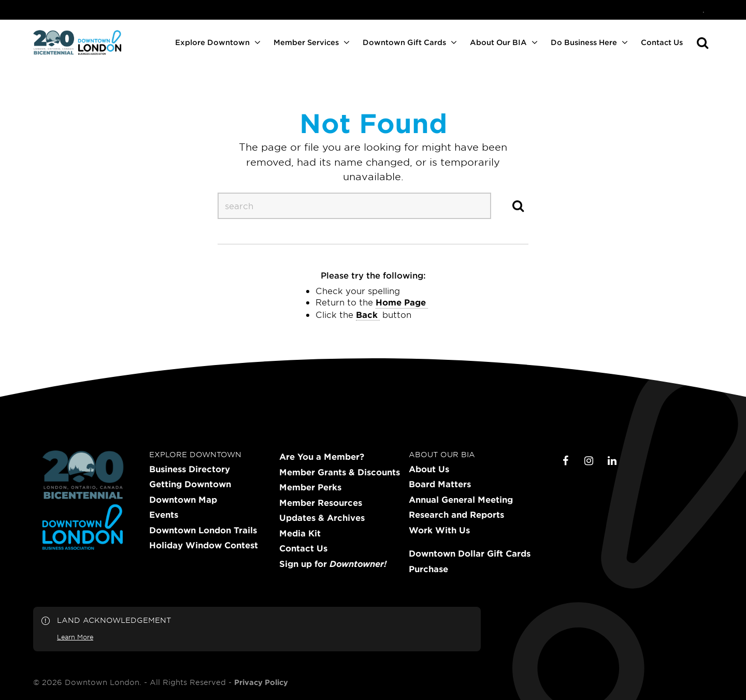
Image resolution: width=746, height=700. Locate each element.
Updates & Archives (322, 518)
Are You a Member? (322, 457)
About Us (429, 469)
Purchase (428, 569)
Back (367, 314)
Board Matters (440, 484)
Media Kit (300, 533)
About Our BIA (498, 42)
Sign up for (333, 564)
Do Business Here (584, 42)
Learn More (75, 637)
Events (164, 515)
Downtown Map (183, 500)
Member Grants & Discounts (340, 472)
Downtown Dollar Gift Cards (470, 553)
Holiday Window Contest (204, 545)
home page (401, 302)
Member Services (306, 42)
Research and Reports (456, 515)
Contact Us (662, 42)
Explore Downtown (212, 42)
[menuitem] (704, 10)
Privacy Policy (261, 682)
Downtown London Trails (203, 530)
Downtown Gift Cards (404, 42)
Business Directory (190, 469)
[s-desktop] (354, 206)
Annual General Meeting (461, 500)
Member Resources (321, 503)
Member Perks (310, 487)
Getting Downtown (190, 484)
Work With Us (439, 530)
